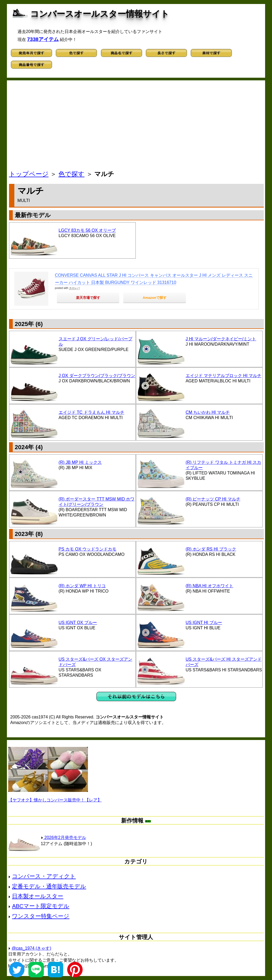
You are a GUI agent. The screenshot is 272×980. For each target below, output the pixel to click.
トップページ (29, 174)
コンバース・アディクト (44, 876)
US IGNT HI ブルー (204, 623)
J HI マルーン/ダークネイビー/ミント (221, 339)
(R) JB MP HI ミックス (80, 462)
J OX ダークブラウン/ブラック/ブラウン (97, 376)
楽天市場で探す (88, 298)
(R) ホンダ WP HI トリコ (82, 586)
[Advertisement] (137, 127)
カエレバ (74, 288)
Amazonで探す (155, 298)
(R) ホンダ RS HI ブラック (211, 549)
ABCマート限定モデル (41, 906)
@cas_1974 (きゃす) (31, 948)
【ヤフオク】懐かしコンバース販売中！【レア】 (55, 800)
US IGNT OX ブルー (78, 623)
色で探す (71, 174)
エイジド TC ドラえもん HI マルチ (92, 412)
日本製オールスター (38, 896)
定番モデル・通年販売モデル (49, 886)
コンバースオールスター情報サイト (100, 14)
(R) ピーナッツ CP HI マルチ (213, 499)
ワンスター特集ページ (41, 916)
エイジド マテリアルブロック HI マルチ (224, 376)
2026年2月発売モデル (63, 838)
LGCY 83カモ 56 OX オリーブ (87, 230)
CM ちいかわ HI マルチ (208, 412)
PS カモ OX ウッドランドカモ (88, 549)
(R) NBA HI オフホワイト (210, 586)
